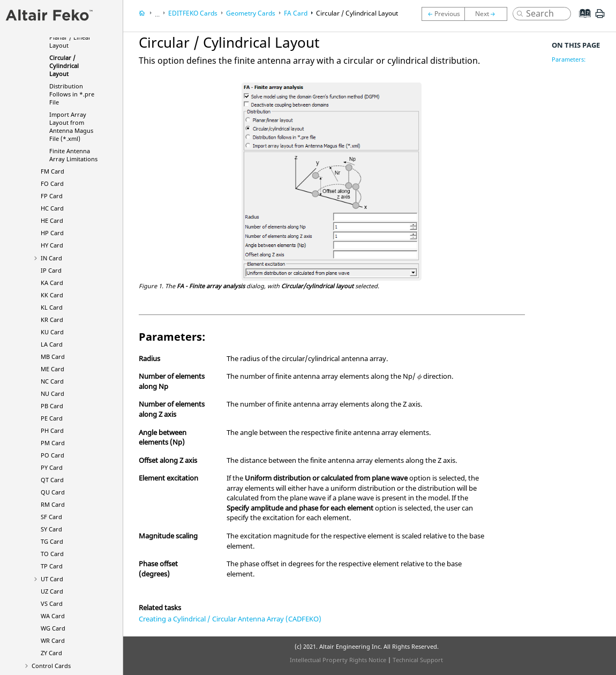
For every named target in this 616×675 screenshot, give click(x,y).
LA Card (52, 344)
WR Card (53, 640)
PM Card (53, 443)
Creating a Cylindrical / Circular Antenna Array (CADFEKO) (230, 619)
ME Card (52, 369)
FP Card (52, 196)
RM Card (53, 504)
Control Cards (51, 666)
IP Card (51, 270)
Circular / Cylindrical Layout (64, 66)
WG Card (53, 628)
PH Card (52, 430)
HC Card (52, 208)
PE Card (52, 418)
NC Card (52, 381)
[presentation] (419, 377)
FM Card (52, 171)
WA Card (53, 616)
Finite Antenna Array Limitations (73, 155)
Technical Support (418, 660)
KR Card (52, 320)
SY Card (51, 529)
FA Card (296, 13)
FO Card (52, 183)
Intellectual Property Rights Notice (338, 660)
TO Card (52, 554)
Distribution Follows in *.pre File (72, 94)
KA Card (52, 283)
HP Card (52, 233)
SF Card (51, 517)
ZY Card (51, 653)
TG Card (52, 541)
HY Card (52, 245)
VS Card (52, 603)
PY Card (52, 467)
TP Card (52, 566)
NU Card (52, 393)
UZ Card (52, 591)
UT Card (52, 579)
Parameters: (569, 59)
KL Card (52, 307)
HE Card (52, 220)
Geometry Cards (251, 13)
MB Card (53, 357)
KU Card (52, 332)
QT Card (52, 480)
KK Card (52, 295)
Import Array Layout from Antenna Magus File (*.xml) (71, 126)
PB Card (52, 406)
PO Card (52, 455)
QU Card (53, 492)
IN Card (51, 258)
